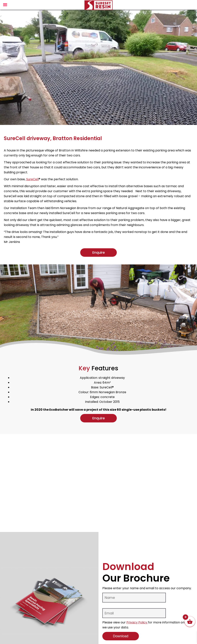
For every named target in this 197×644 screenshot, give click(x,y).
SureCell (32, 179)
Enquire (99, 252)
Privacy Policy (137, 622)
